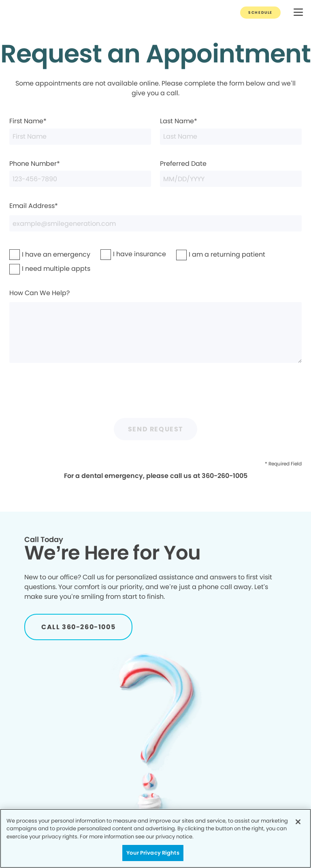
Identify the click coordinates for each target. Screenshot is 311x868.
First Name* (80, 130)
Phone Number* (80, 173)
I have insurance (123, 254)
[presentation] (155, 394)
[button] (298, 13)
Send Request (155, 429)
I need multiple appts (35, 269)
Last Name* (231, 130)
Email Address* (155, 216)
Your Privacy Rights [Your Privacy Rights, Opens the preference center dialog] (153, 853)
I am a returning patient (204, 254)
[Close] (298, 822)
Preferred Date (231, 173)
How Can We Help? (155, 326)
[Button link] (260, 13)
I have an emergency (35, 254)
